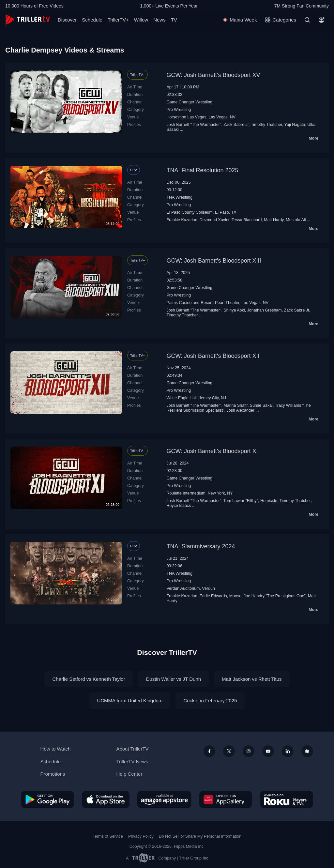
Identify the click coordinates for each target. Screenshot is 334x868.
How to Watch (56, 749)
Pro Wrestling (179, 110)
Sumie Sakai (261, 405)
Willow (141, 20)
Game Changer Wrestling (189, 102)
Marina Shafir (235, 405)
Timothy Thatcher (266, 125)
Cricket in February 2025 (210, 700)
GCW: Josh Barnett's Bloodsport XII (213, 356)
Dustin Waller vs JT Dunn (174, 679)
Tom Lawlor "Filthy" (241, 501)
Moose (235, 596)
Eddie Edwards (213, 596)
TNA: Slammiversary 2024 (201, 546)
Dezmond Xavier (215, 220)
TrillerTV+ (118, 20)
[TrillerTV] (28, 20)
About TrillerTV (132, 749)
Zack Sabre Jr (236, 125)
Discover (67, 20)
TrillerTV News (132, 761)
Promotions (53, 774)
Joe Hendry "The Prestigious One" (275, 596)
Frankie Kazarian (182, 220)
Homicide (269, 501)
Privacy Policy (141, 836)
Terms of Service (108, 836)
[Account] (322, 20)
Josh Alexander (241, 410)
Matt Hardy (274, 220)
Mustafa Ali (296, 220)
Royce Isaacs (179, 506)
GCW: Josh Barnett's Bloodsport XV (213, 75)
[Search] (307, 20)
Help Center (129, 774)
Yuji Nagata (295, 125)
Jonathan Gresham (265, 310)
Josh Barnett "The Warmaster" (194, 125)
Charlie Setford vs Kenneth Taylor (89, 679)
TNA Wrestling (179, 197)
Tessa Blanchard (247, 220)
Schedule (92, 20)
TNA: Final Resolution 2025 (202, 170)
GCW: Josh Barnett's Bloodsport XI (212, 451)
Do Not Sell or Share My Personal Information (200, 836)
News (159, 20)
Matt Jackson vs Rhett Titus (252, 679)
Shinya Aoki (234, 310)
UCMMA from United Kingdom (130, 700)
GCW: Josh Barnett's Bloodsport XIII (214, 261)
